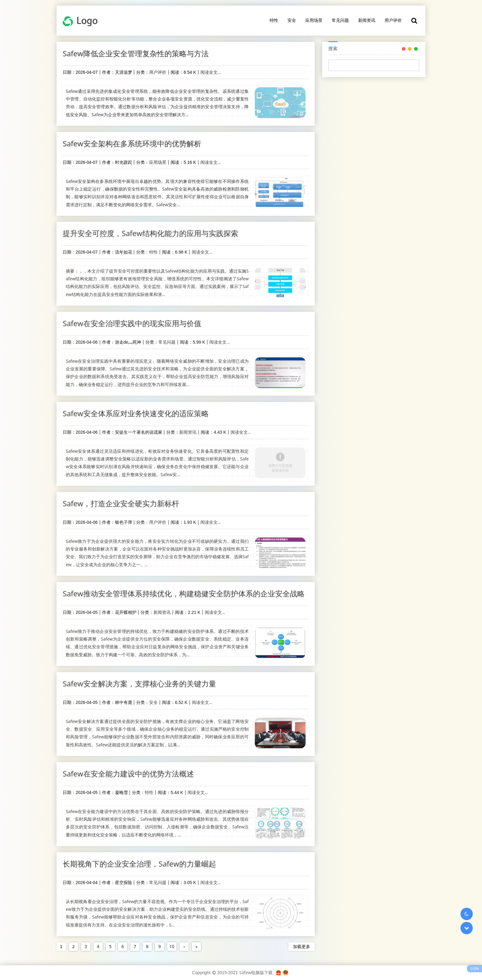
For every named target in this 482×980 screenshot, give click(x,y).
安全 (292, 20)
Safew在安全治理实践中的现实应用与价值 (132, 319)
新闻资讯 (367, 20)
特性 (274, 20)
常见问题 (340, 20)
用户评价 (393, 20)
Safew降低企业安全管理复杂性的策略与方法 (136, 53)
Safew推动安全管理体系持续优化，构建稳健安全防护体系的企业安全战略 (184, 589)
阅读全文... (211, 72)
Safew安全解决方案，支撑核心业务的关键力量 (139, 679)
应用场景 (314, 20)
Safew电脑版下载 (256, 972)
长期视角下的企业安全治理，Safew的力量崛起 (139, 859)
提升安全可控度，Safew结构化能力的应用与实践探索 (150, 229)
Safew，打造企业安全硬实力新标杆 (121, 499)
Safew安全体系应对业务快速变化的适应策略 (136, 409)
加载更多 (302, 942)
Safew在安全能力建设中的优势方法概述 (128, 769)
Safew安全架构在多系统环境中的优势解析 (132, 143)
